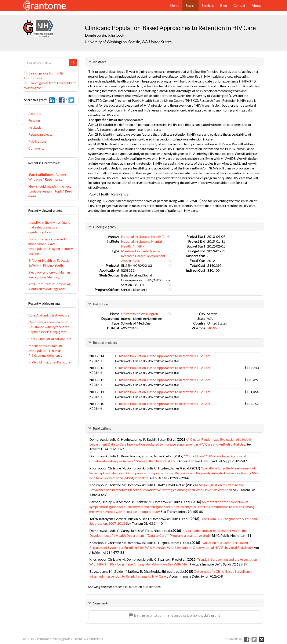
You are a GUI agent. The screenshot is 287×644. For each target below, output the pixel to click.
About (256, 5)
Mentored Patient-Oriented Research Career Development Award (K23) (143, 256)
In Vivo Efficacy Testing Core (49, 362)
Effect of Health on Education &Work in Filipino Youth (50, 263)
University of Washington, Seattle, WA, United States (128, 42)
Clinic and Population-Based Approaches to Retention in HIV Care (163, 356)
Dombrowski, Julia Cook (105, 35)
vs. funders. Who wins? (48, 177)
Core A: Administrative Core (49, 315)
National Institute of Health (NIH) (146, 236)
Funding (34, 120)
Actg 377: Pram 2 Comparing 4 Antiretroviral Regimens (50, 286)
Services (208, 5)
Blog (224, 5)
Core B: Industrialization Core (50, 339)
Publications (37, 141)
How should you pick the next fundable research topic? (50, 191)
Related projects (40, 134)
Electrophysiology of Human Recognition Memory (49, 275)
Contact (239, 5)
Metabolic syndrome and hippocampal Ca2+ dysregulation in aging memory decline (51, 246)
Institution (36, 127)
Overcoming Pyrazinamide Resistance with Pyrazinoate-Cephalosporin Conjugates (49, 327)
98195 (212, 328)
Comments (36, 148)
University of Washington (139, 314)
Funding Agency (105, 227)
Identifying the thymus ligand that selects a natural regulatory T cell (49, 227)
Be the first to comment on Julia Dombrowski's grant (175, 615)
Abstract (35, 114)
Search (190, 5)
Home (175, 5)
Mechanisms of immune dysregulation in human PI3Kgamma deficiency (46, 350)
